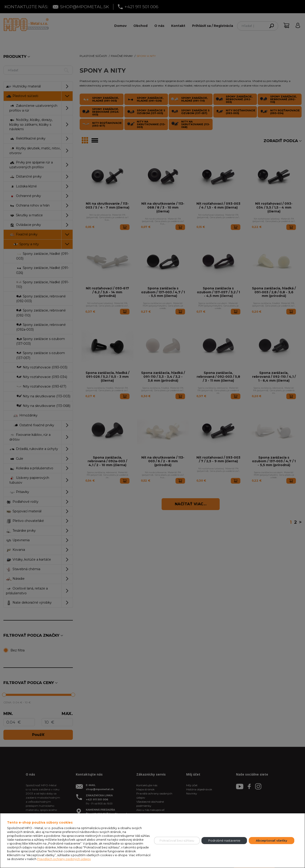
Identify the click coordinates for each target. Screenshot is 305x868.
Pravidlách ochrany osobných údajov (64, 859)
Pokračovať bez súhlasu (177, 840)
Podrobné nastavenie (224, 840)
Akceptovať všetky (272, 840)
